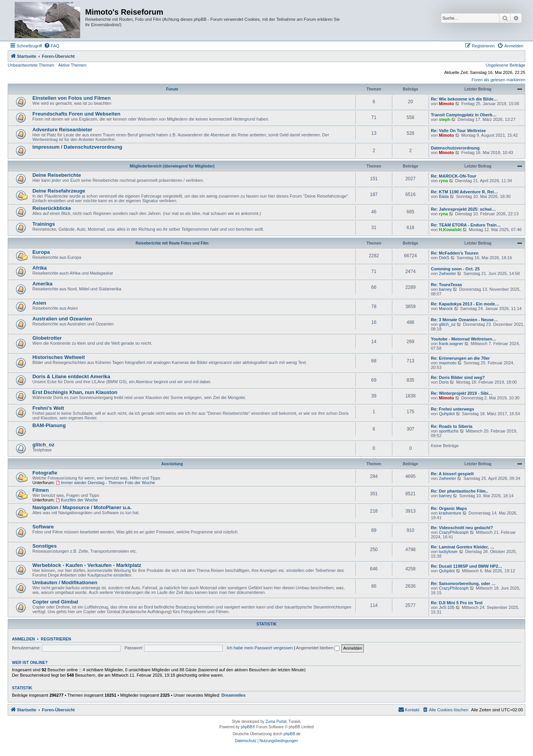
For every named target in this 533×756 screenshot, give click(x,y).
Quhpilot (447, 414)
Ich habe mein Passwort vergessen (260, 648)
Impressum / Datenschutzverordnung (77, 147)
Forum (172, 89)
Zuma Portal (276, 722)
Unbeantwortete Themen (31, 65)
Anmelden (24, 639)
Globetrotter (47, 338)
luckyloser (448, 551)
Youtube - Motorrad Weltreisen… (464, 339)
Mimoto (446, 104)
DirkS (444, 258)
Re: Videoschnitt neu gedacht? (462, 528)
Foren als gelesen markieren (499, 80)
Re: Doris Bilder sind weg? (458, 377)
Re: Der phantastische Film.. (459, 491)
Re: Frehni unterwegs (452, 409)
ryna (443, 181)
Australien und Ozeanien (62, 319)
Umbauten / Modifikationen (65, 583)
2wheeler (448, 273)
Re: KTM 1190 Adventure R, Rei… (464, 192)
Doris (444, 382)
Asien (39, 303)
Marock (446, 308)
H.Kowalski (450, 230)
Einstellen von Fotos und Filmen (71, 98)
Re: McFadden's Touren (455, 253)
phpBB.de (292, 734)
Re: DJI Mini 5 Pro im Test (457, 603)
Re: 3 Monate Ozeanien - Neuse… (464, 320)
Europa (41, 252)
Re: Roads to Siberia (452, 426)
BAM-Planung (49, 425)
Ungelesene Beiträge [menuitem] (505, 65)
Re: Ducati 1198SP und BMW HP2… (467, 566)
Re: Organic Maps (449, 508)
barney (446, 289)
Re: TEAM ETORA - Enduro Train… (466, 225)
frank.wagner (451, 344)
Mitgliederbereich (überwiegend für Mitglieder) (172, 166)
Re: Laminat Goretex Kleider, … (462, 547)
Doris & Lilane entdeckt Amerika (71, 376)
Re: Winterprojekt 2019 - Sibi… (462, 393)
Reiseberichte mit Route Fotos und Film (172, 243)
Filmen (41, 490)
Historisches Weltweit (59, 357)
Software (43, 527)
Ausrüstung (172, 464)
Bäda (444, 196)
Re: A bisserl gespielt (452, 474)
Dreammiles (233, 695)
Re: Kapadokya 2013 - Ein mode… (465, 304)
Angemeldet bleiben (318, 648)
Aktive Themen (72, 65)
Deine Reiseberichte (57, 175)
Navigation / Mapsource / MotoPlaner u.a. (82, 507)
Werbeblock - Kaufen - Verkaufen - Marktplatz (87, 565)
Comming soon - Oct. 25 (455, 269)
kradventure (450, 513)
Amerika (42, 284)
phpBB (247, 727)
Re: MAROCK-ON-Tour (454, 176)
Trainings (44, 224)
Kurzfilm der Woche (77, 500)
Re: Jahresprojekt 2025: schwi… (463, 209)
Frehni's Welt (48, 408)
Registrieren (56, 639)
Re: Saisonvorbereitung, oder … (463, 583)
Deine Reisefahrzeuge (59, 191)
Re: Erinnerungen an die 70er (460, 358)
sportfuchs (449, 431)
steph (445, 119)
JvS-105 (447, 607)
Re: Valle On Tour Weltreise (458, 131)
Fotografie (45, 473)
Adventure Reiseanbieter (62, 130)
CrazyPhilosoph (454, 532)
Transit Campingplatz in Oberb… (464, 115)
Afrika (40, 268)
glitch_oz (447, 324)
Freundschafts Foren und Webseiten (76, 114)
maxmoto (448, 363)
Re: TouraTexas (446, 285)
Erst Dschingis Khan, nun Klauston (75, 392)
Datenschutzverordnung (455, 148)
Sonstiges (45, 546)
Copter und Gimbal (55, 602)
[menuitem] (52, 46)
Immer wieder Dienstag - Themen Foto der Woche (105, 483)
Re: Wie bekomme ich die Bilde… (464, 99)
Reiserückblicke (52, 208)
